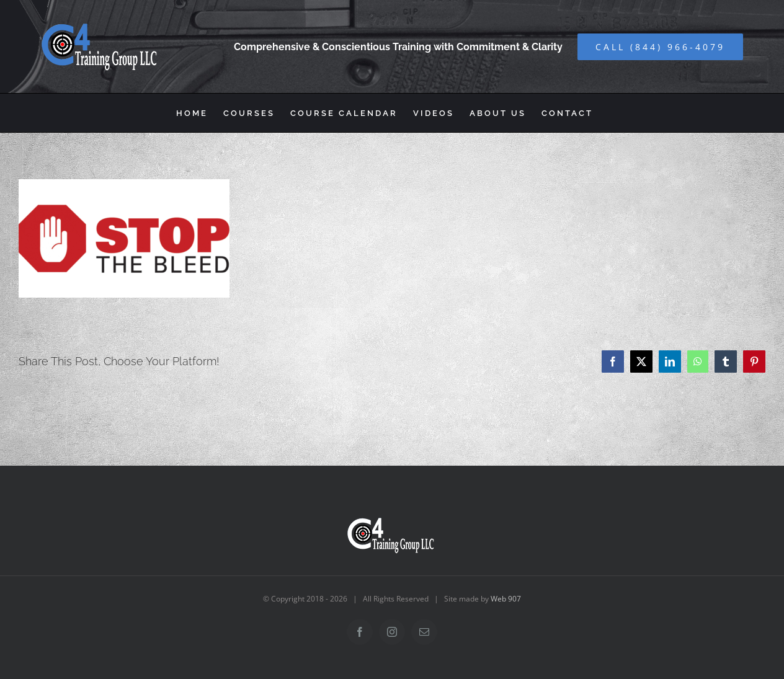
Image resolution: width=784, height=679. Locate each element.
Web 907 (506, 599)
